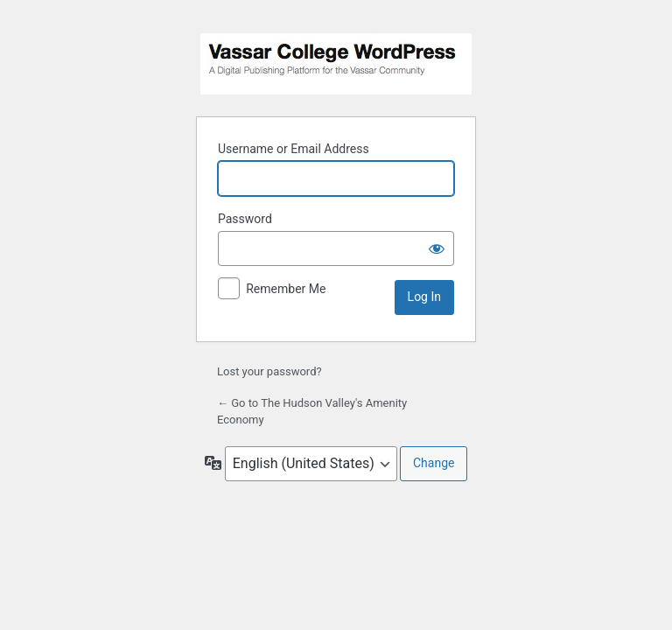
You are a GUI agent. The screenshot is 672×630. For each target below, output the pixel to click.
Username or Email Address (294, 149)
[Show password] (437, 248)
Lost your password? (269, 371)
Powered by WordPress (336, 64)
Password (245, 219)
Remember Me (286, 289)
